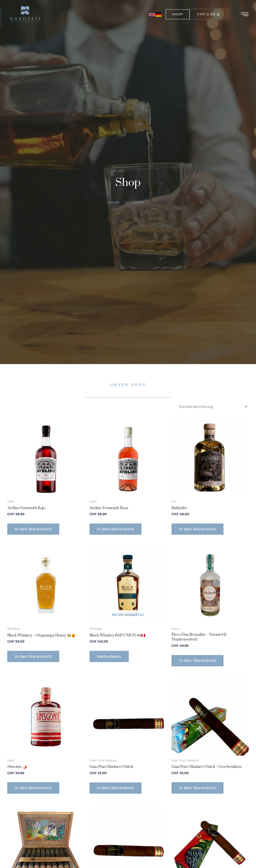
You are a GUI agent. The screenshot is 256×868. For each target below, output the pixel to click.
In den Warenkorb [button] (34, 530)
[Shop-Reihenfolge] (213, 407)
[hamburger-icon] (245, 14)
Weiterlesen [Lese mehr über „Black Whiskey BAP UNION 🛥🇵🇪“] (109, 657)
